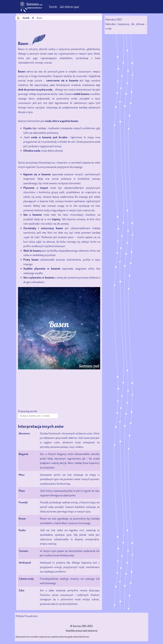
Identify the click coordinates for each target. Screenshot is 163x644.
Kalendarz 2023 (114, 19)
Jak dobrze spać (69, 7)
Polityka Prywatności (27, 616)
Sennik (53, 7)
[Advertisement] (65, 27)
